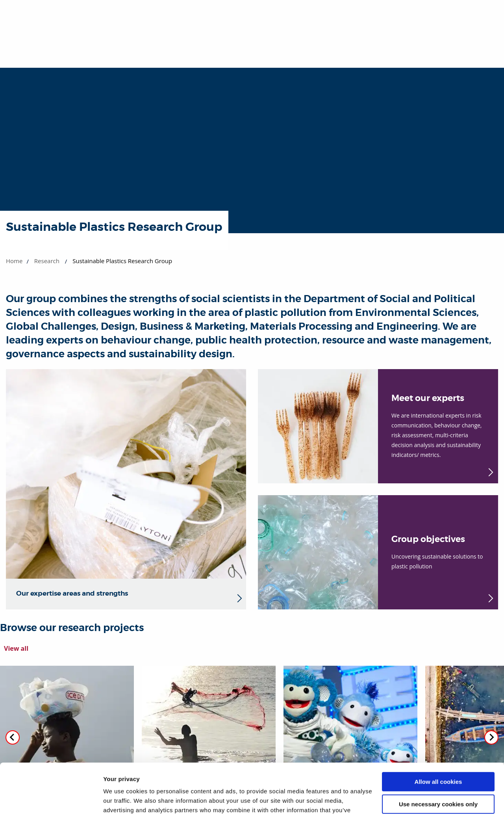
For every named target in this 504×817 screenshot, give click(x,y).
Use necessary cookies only (438, 755)
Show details (121, 801)
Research (47, 261)
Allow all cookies (438, 733)
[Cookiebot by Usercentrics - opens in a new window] (51, 802)
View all (16, 648)
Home (14, 261)
